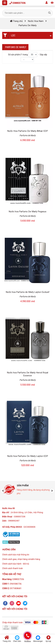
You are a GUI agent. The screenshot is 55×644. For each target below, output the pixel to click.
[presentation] (3, 491)
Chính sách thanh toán (13, 568)
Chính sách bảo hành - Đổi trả (16, 564)
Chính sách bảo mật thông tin (16, 555)
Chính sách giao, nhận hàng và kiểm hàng (21, 559)
